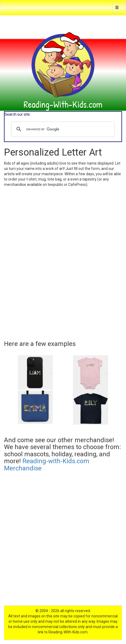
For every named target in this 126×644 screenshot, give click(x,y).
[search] (62, 129)
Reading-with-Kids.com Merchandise (47, 465)
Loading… (63, 262)
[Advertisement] (63, 543)
